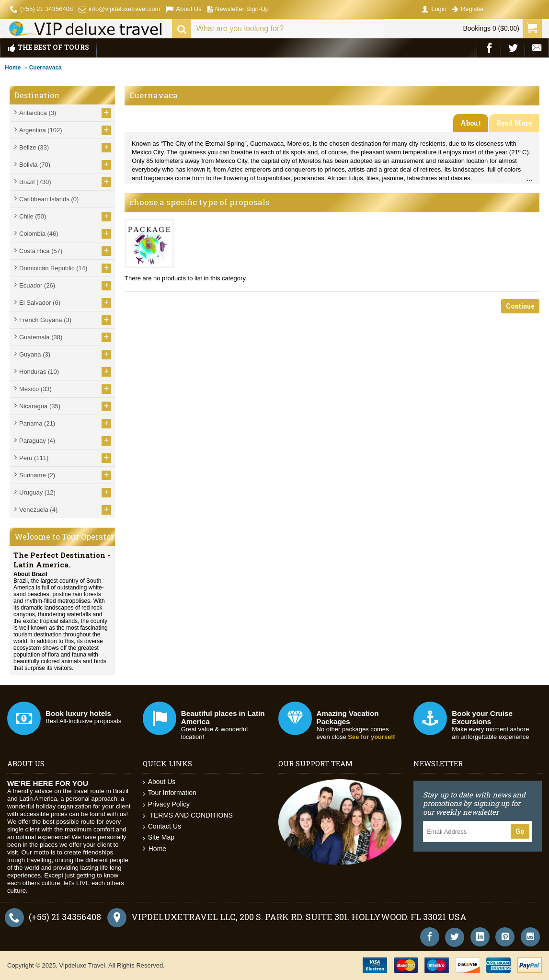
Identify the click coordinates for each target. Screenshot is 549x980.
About (471, 123)
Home (13, 68)
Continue (520, 306)
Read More (514, 123)
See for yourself (371, 737)
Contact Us (162, 826)
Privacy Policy (166, 804)
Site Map (159, 837)
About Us (159, 782)
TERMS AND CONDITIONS (188, 815)
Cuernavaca (46, 68)
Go (520, 831)
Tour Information (170, 793)
